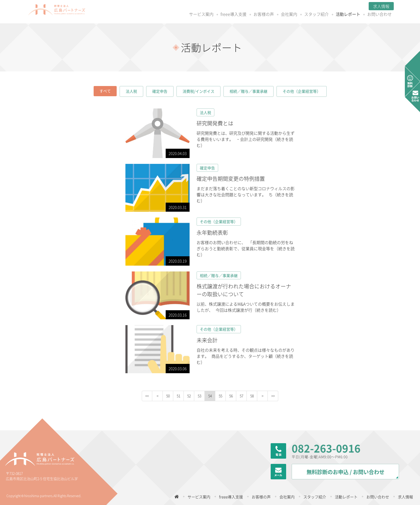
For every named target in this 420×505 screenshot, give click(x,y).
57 (242, 396)
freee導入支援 (196, 14)
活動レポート (310, 14)
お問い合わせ (342, 14)
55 (220, 396)
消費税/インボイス (198, 91)
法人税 (131, 91)
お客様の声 (226, 14)
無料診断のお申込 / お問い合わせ (345, 472)
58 (252, 396)
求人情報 (343, 6)
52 (189, 396)
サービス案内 (163, 14)
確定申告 (160, 91)
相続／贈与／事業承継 (249, 91)
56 (231, 396)
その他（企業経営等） (302, 91)
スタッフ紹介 (279, 14)
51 (178, 396)
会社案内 (251, 14)
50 (168, 396)
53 (199, 396)
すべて (105, 91)
